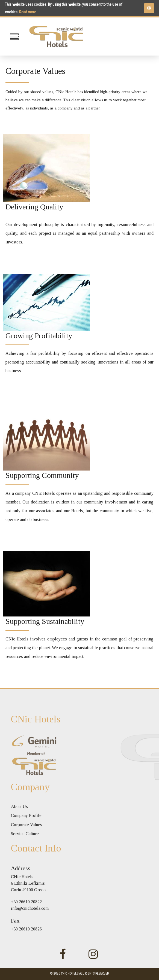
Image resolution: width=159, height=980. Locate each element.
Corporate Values (26, 825)
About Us (19, 806)
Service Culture (25, 834)
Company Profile (26, 815)
